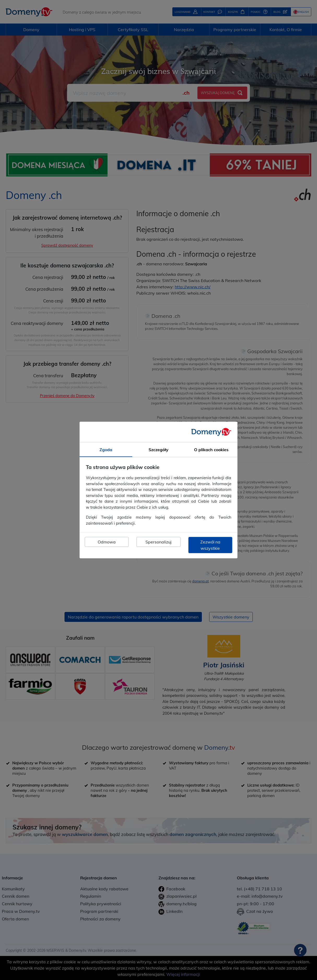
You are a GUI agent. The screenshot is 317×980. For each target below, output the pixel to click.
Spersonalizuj (158, 542)
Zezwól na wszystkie (210, 545)
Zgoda (106, 450)
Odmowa (107, 542)
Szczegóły (158, 450)
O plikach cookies (211, 450)
